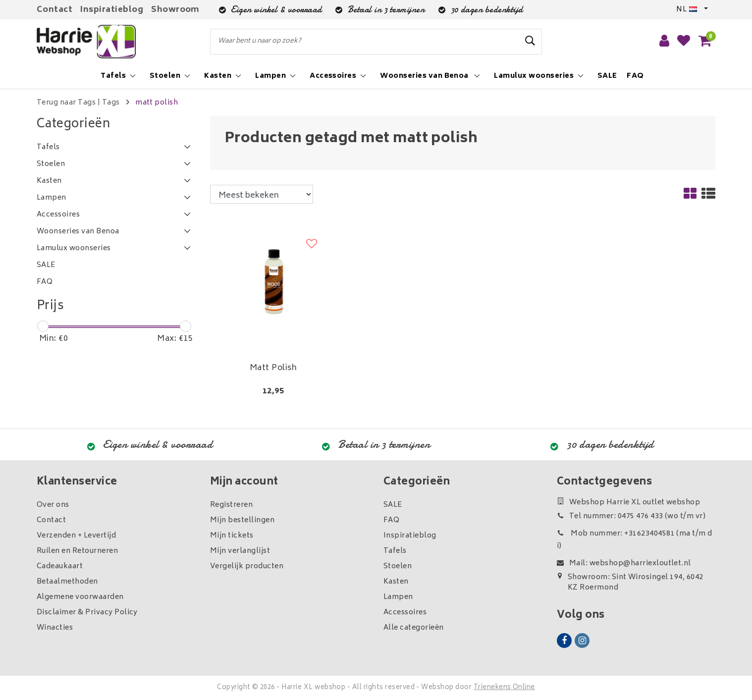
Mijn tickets (232, 536)
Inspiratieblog (112, 10)
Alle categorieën (414, 628)
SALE (393, 505)
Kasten (396, 582)
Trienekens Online (504, 688)
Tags (111, 103)
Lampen (398, 597)
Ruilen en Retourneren (77, 551)
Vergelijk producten (247, 566)
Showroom (175, 10)
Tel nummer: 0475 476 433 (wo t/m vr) (631, 516)
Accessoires (405, 613)
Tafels (395, 551)
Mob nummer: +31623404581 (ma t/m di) (635, 540)
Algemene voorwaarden (80, 597)
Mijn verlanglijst (240, 551)
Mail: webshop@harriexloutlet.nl (624, 564)
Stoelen (398, 566)
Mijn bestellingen (242, 520)
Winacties (55, 628)
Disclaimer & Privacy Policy (87, 613)
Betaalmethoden (67, 582)
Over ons (53, 505)
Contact (54, 10)
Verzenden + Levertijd (76, 536)
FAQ (391, 520)
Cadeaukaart (60, 566)
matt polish (157, 103)
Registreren (231, 505)
